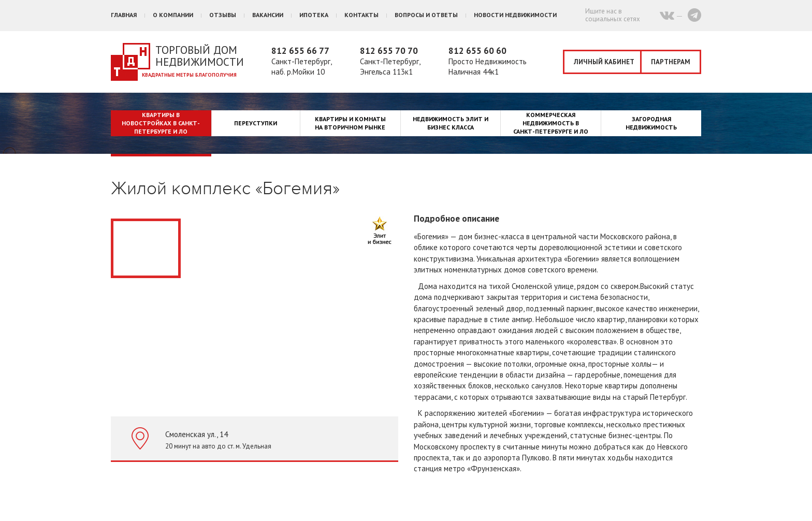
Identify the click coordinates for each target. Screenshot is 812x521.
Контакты (361, 15)
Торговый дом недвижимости (200, 56)
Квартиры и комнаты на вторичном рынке (350, 123)
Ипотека (314, 15)
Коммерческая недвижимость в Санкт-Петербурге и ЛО (551, 123)
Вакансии (268, 15)
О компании (173, 15)
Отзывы (223, 15)
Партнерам (671, 62)
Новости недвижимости (515, 15)
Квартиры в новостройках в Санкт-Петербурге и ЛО (161, 123)
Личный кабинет (604, 62)
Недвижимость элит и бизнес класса (451, 123)
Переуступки (256, 123)
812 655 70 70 (389, 51)
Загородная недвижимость (651, 123)
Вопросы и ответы (426, 15)
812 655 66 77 (300, 51)
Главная (124, 15)
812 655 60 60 (477, 51)
